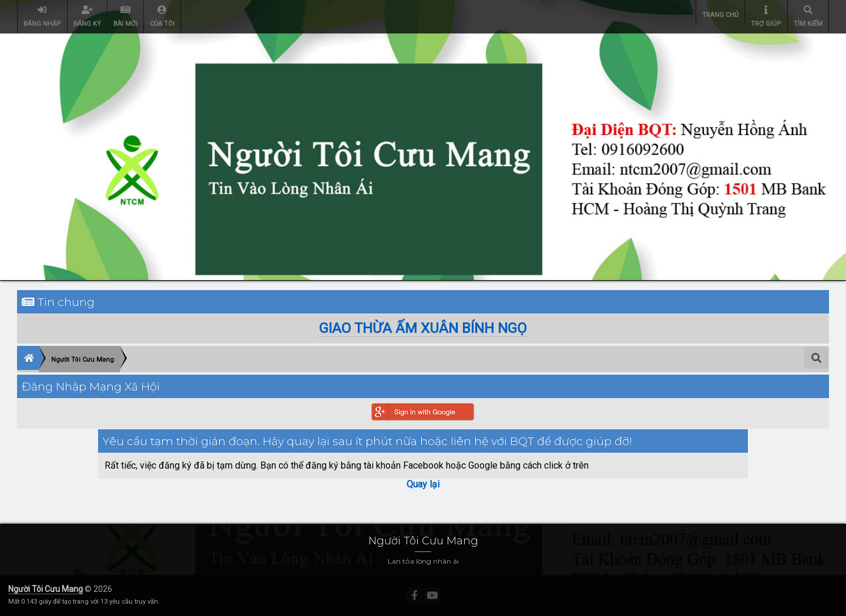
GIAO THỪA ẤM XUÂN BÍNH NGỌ (423, 328)
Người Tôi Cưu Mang (46, 589)
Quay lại (423, 484)
